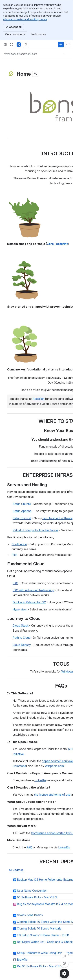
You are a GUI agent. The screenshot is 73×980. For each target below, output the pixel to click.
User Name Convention (32, 891)
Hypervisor (20, 609)
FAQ (29, 847)
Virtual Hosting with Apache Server (35, 530)
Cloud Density (22, 645)
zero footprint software (57, 518)
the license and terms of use (52, 794)
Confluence (19, 544)
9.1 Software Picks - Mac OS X (37, 897)
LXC (15, 583)
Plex (14, 555)
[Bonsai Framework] (19, 45)
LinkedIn (40, 780)
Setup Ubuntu (22, 504)
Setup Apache (22, 511)
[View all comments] (64, 956)
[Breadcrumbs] (21, 54)
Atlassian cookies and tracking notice (25, 19)
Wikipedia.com (54, 766)
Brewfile (22, 960)
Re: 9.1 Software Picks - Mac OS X (40, 966)
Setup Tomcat (22, 518)
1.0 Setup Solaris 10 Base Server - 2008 (43, 935)
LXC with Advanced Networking (33, 590)
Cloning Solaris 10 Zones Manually (39, 928)
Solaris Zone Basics (30, 915)
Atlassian (38, 399)
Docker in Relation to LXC (29, 602)
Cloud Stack (21, 625)
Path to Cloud (22, 638)
